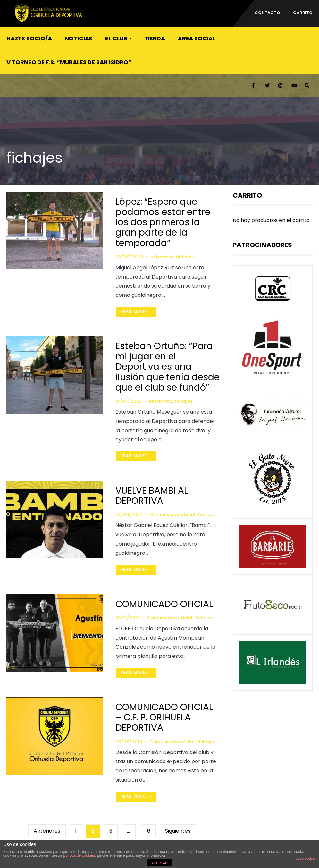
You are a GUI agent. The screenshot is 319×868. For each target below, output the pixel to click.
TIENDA (155, 38)
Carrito (303, 13)
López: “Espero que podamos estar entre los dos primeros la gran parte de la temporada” (163, 222)
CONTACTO (267, 13)
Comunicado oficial (173, 515)
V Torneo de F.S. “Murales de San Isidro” (69, 62)
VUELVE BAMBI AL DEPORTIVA (152, 496)
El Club (116, 38)
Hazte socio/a (29, 38)
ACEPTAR (159, 863)
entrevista (162, 257)
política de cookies (79, 855)
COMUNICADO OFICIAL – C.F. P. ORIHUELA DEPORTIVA (164, 717)
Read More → (136, 311)
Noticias (79, 38)
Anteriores (47, 831)
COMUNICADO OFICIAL (164, 604)
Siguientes (178, 831)
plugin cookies (306, 859)
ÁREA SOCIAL (197, 38)
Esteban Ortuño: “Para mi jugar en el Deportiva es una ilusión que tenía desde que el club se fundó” (168, 367)
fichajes (185, 257)
